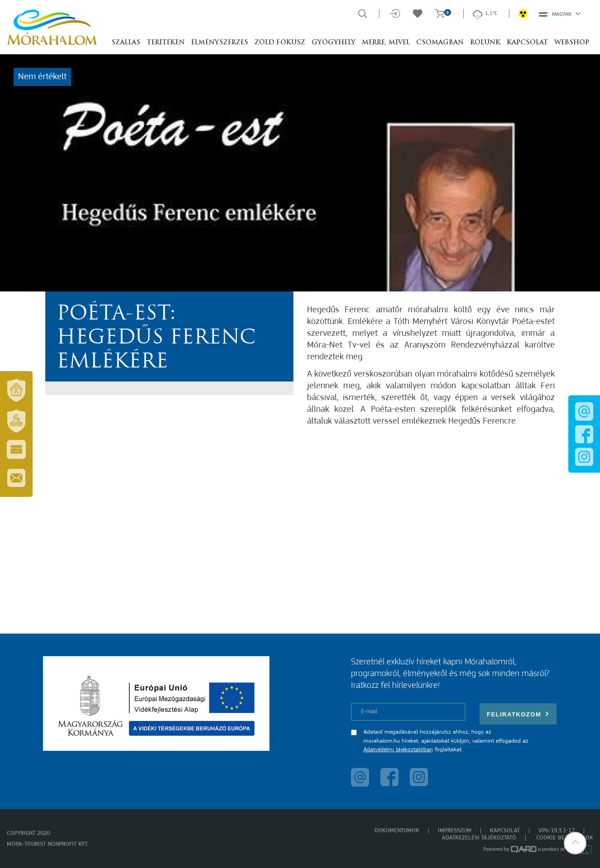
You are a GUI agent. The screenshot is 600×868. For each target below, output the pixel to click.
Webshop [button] (572, 43)
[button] (575, 843)
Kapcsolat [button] (527, 43)
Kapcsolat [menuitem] (505, 831)
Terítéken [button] (166, 43)
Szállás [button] (126, 43)
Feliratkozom (518, 714)
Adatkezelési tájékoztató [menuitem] (479, 838)
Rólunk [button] (485, 43)
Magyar (560, 14)
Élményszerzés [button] (220, 43)
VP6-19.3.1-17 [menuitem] (557, 831)
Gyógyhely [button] (334, 43)
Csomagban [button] (440, 43)
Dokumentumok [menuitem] (397, 831)
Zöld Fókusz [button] (280, 43)
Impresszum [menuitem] (455, 831)
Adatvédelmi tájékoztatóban (398, 750)
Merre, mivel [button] (386, 43)
